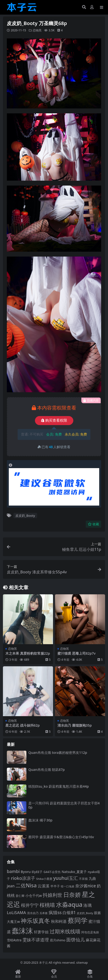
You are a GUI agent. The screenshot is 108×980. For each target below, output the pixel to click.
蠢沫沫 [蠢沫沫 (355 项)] (22, 931)
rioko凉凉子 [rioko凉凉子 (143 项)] (23, 878)
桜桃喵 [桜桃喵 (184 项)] (47, 905)
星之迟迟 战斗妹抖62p (22, 725)
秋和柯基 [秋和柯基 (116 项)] (59, 921)
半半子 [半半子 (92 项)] (55, 886)
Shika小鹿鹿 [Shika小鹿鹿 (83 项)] (44, 879)
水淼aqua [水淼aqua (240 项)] (69, 904)
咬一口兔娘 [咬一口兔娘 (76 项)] (68, 886)
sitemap (82, 963)
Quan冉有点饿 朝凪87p (47, 770)
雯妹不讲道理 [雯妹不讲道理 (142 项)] (36, 940)
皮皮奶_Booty (25, 516)
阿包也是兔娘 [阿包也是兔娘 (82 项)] (90, 932)
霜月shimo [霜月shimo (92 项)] (58, 940)
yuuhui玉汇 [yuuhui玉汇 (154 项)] (66, 878)
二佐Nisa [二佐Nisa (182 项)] (26, 885)
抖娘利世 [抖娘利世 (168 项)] (53, 895)
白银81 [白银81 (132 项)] (69, 913)
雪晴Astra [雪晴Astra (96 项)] (14, 940)
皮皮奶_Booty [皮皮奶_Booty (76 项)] (85, 913)
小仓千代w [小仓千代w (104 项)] (34, 895)
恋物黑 (37, 30)
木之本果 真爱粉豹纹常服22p (28, 653)
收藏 (93, 524)
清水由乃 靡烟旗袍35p (75, 725)
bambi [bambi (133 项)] (13, 871)
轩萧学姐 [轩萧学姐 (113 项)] (41, 932)
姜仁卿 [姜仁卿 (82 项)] (20, 896)
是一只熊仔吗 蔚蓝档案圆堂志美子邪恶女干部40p (64, 805)
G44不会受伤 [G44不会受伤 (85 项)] (52, 872)
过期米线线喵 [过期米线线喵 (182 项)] (65, 931)
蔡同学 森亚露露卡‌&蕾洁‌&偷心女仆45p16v (61, 837)
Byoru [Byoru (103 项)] (26, 872)
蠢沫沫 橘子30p (40, 820)
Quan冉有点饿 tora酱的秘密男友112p (58, 753)
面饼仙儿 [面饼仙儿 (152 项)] (76, 940)
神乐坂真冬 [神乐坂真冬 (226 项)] (35, 921)
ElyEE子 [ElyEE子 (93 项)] (37, 872)
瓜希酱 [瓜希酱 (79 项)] (44, 913)
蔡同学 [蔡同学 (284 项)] (78, 920)
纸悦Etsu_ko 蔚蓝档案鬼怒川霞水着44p (59, 786)
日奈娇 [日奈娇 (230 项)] (72, 895)
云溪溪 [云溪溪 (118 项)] (43, 886)
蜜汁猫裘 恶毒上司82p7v (76, 653)
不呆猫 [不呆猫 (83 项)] (83, 879)
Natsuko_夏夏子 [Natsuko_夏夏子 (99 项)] (74, 872)
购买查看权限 (54, 420)
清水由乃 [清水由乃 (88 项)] (33, 913)
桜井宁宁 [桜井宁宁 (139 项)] (30, 905)
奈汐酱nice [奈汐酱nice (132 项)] (86, 886)
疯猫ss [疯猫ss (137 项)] (55, 912)
